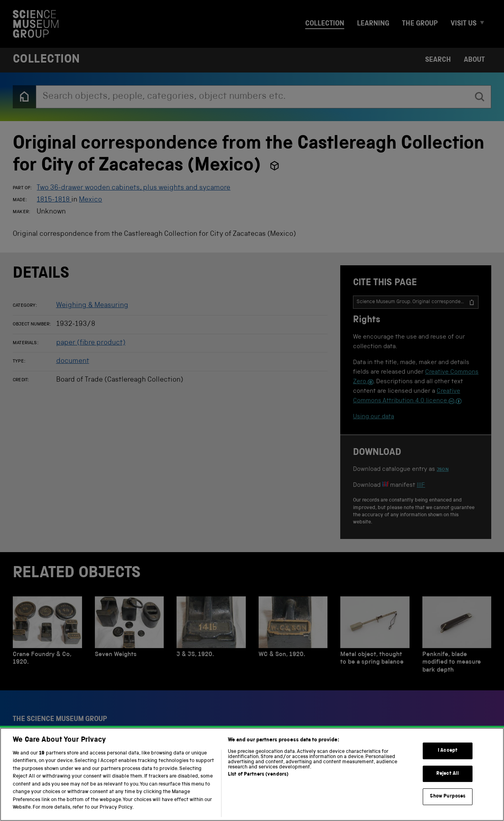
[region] (252, 774)
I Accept (448, 751)
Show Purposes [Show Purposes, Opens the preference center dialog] (448, 797)
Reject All (448, 774)
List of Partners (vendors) (258, 775)
